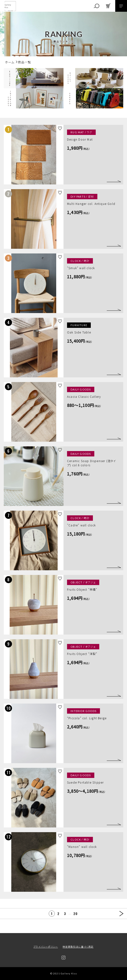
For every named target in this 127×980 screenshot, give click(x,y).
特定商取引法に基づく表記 (78, 947)
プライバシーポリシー (46, 947)
